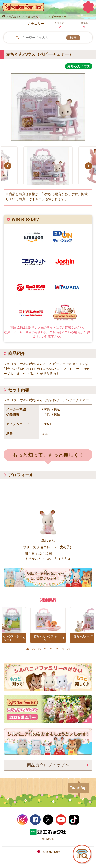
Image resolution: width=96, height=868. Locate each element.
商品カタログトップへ (48, 765)
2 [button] (33, 649)
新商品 (84, 23)
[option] (48, 105)
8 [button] (68, 649)
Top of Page (79, 788)
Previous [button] (8, 166)
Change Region (48, 852)
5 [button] (51, 649)
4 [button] (45, 649)
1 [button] (28, 649)
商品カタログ (16, 17)
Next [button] (89, 166)
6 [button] (57, 649)
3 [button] (39, 649)
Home (4, 16)
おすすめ (60, 23)
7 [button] (63, 649)
